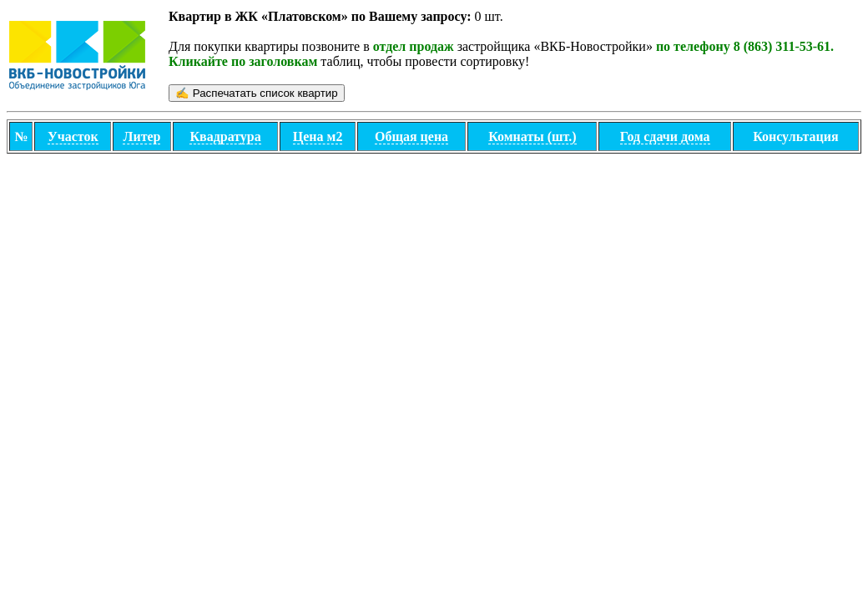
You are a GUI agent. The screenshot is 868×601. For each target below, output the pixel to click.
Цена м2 (318, 136)
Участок (73, 136)
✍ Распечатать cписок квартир (257, 93)
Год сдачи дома (665, 136)
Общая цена (411, 136)
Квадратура (225, 136)
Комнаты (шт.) (532, 136)
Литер (141, 136)
